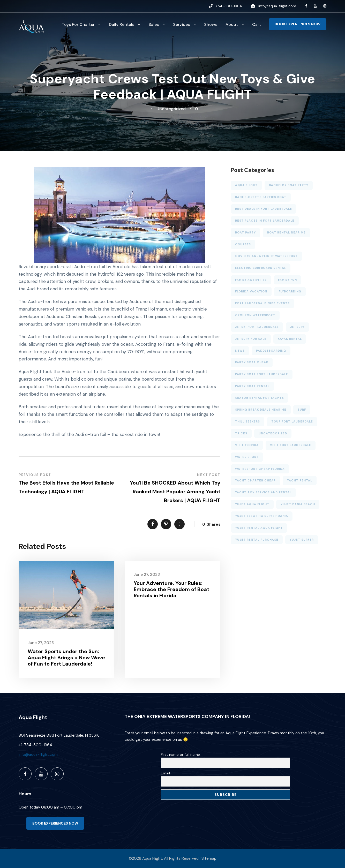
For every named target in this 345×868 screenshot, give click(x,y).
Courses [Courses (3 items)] (243, 244)
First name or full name (180, 754)
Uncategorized (171, 109)
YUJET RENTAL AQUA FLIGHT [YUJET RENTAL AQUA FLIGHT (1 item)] (259, 528)
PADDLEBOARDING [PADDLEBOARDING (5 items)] (271, 351)
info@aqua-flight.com (277, 6)
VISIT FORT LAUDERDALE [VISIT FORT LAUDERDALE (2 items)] (291, 445)
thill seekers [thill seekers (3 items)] (248, 421)
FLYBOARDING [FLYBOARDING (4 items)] (290, 291)
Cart (257, 24)
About (232, 24)
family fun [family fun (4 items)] (287, 280)
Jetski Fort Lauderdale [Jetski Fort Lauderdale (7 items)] (257, 327)
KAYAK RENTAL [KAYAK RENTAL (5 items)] (290, 339)
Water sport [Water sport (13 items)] (247, 457)
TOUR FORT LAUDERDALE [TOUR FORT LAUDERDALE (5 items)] (292, 421)
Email (165, 773)
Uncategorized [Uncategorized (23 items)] (273, 433)
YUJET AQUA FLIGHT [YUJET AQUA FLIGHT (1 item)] (252, 504)
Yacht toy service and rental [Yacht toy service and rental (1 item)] (263, 492)
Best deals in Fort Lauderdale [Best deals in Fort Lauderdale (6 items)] (264, 209)
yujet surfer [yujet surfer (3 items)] (302, 540)
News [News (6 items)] (240, 351)
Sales (154, 24)
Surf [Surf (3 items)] (302, 410)
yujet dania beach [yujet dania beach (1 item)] (298, 504)
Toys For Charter (78, 24)
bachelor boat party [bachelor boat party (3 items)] (289, 185)
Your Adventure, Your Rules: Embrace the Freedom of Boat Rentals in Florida (171, 589)
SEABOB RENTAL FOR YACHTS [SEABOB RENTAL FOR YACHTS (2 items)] (260, 398)
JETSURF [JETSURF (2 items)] (297, 327)
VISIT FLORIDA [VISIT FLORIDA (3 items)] (247, 445)
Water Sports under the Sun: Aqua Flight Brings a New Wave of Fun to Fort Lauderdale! (66, 658)
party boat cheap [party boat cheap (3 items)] (252, 362)
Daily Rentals (122, 24)
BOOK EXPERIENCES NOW (298, 24)
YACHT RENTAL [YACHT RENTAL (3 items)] (300, 480)
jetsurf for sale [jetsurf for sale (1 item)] (251, 339)
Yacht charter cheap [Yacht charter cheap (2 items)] (255, 480)
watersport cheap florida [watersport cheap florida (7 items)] (260, 469)
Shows (211, 24)
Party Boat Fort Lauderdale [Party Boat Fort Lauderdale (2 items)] (262, 374)
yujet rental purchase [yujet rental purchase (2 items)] (257, 540)
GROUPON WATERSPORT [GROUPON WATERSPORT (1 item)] (255, 315)
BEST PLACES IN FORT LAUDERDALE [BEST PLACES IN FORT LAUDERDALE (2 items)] (265, 221)
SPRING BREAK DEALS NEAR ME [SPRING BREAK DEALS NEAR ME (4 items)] (261, 410)
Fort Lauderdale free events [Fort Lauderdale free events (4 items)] (262, 303)
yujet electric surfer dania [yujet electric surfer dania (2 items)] (262, 516)
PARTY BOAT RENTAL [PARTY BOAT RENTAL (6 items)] (252, 386)
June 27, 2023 (41, 643)
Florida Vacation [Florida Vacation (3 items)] (251, 291)
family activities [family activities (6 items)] (251, 280)
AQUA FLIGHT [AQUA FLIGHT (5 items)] (246, 185)
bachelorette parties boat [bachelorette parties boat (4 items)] (261, 197)
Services (181, 24)
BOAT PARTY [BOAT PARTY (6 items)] (245, 232)
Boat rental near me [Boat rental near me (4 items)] (286, 232)
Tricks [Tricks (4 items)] (241, 433)
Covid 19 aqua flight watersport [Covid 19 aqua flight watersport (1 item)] (266, 256)
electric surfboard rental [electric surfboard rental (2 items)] (261, 268)
